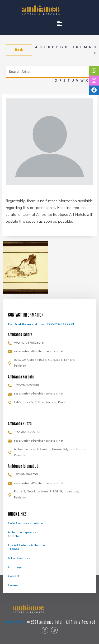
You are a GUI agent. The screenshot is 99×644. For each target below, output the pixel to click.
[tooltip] (94, 71)
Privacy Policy (14, 622)
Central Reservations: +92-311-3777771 (41, 324)
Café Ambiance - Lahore (25, 524)
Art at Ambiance (19, 558)
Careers (14, 585)
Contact (14, 576)
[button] (59, 23)
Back (19, 50)
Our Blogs (15, 567)
